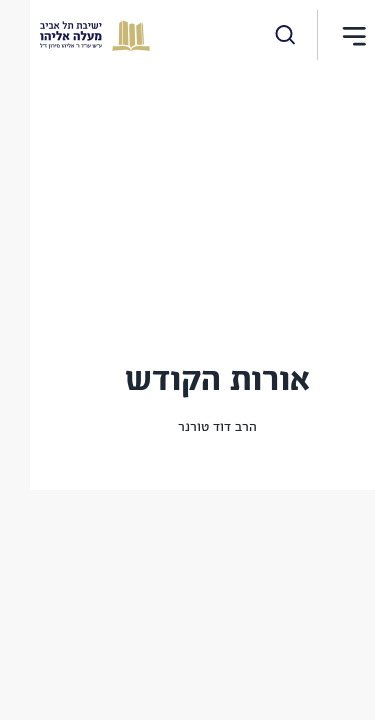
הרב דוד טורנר (187, 427)
